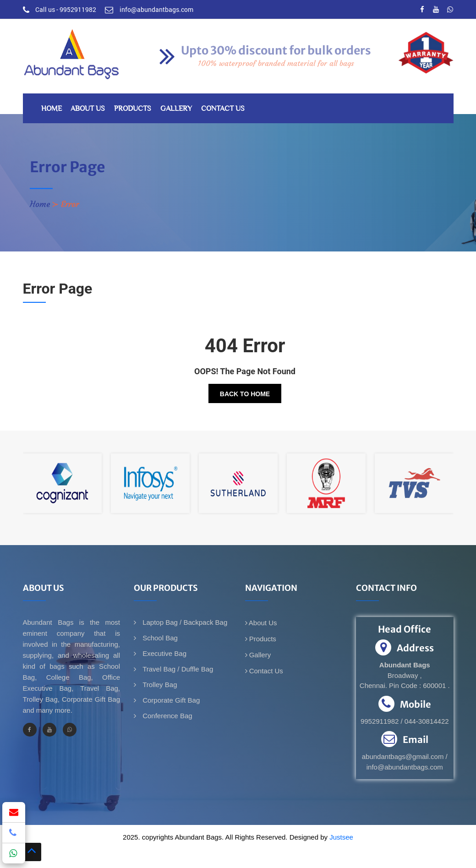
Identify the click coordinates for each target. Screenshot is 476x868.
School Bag (159, 638)
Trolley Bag (159, 685)
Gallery (176, 108)
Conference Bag (167, 716)
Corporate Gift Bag (170, 700)
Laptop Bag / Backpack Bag (184, 622)
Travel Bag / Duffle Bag (177, 669)
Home (52, 108)
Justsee (341, 837)
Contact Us (223, 108)
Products (133, 108)
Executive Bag (164, 653)
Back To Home (245, 394)
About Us (88, 108)
